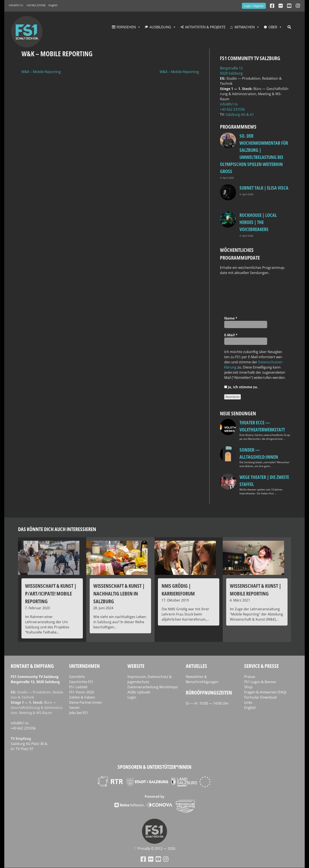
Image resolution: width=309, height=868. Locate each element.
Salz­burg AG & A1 (240, 114)
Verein (74, 708)
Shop (248, 687)
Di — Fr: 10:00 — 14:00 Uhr (207, 703)
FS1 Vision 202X (82, 692)
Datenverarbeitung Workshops (153, 687)
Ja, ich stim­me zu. (241, 387)
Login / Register (254, 6)
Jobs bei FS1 (79, 713)
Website (136, 666)
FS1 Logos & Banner (260, 682)
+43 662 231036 (36, 5)
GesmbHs (77, 677)
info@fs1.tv (16, 5)
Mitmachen (245, 27)
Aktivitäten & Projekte (205, 27)
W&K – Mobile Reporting (41, 72)
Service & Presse (261, 666)
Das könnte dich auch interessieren (57, 529)
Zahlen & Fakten (82, 697)
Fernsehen (126, 27)
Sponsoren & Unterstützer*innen (154, 767)
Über (273, 27)
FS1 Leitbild (78, 687)
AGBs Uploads (139, 692)
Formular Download (260, 697)
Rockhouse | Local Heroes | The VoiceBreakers (258, 222)
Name (231, 318)
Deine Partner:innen (86, 702)
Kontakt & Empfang (32, 666)
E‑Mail (231, 335)
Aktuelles (196, 666)
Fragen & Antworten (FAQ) (265, 692)
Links (248, 702)
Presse (250, 677)
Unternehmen (84, 666)
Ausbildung (160, 27)
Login (132, 697)
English (53, 5)
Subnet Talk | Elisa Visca (264, 188)
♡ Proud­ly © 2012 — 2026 (154, 848)
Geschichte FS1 (81, 682)
